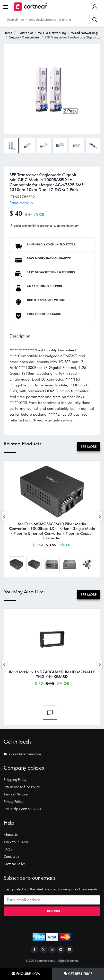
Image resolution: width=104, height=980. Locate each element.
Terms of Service (16, 794)
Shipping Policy (15, 780)
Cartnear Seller (14, 864)
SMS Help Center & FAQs (22, 809)
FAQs (8, 849)
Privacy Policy (13, 802)
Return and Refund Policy (22, 787)
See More (89, 447)
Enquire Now (26, 974)
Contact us (11, 857)
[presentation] (4, 516)
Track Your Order (16, 842)
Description (20, 336)
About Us (10, 835)
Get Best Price (78, 974)
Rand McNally (21, 203)
